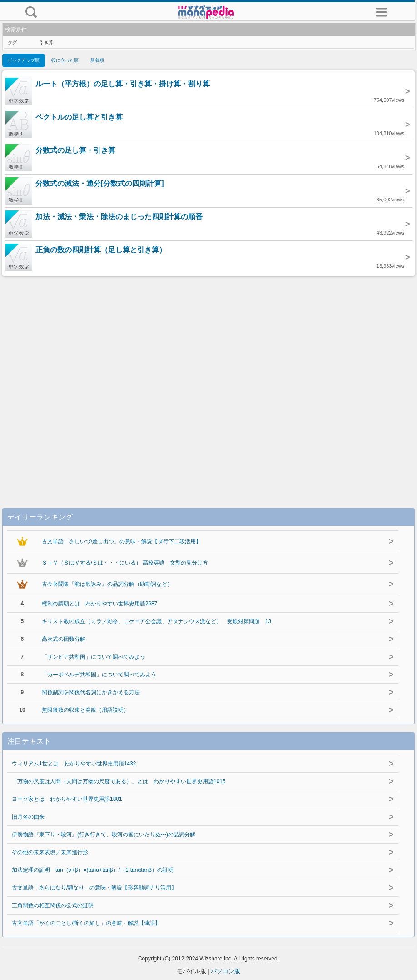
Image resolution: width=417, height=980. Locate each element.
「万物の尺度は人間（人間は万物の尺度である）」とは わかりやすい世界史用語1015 (119, 781)
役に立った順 (65, 60)
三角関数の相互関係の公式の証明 (53, 905)
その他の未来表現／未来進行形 (50, 852)
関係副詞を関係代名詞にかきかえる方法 (91, 692)
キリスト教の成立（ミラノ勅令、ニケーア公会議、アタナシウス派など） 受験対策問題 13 (156, 621)
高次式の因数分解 (64, 639)
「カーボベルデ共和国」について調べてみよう (99, 675)
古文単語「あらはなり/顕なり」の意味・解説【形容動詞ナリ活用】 (94, 888)
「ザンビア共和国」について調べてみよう (94, 657)
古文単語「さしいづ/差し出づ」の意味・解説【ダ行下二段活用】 (122, 541)
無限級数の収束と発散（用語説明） (85, 710)
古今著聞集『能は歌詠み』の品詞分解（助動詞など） (107, 584)
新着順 (97, 60)
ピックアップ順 (24, 60)
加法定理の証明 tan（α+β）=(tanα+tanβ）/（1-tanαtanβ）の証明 (93, 870)
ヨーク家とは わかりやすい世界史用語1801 (67, 799)
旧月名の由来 (28, 817)
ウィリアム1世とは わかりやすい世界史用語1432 (74, 764)
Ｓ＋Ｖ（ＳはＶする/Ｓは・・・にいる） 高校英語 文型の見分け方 (125, 563)
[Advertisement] (208, 383)
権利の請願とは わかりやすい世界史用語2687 (100, 604)
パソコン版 (226, 971)
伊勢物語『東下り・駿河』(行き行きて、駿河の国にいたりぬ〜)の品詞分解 (104, 835)
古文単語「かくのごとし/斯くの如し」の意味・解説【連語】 (86, 923)
